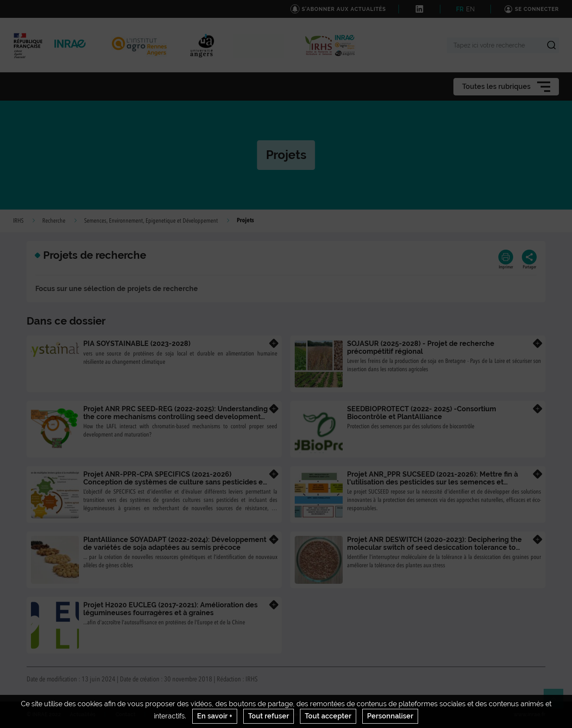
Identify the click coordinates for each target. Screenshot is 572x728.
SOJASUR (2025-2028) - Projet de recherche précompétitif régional (421, 347)
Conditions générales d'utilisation (299, 714)
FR (460, 9)
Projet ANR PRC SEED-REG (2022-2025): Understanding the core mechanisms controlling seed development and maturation (175, 416)
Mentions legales (215, 714)
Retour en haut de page (557, 702)
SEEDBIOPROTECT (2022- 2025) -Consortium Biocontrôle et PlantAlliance (422, 413)
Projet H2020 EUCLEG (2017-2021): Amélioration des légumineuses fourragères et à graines (170, 609)
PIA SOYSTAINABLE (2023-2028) (137, 344)
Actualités (83, 714)
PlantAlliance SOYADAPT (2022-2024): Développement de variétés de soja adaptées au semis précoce (175, 543)
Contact (126, 714)
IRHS (18, 221)
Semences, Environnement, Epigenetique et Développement (151, 221)
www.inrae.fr (529, 714)
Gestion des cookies (386, 714)
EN (470, 9)
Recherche (54, 221)
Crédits (165, 714)
